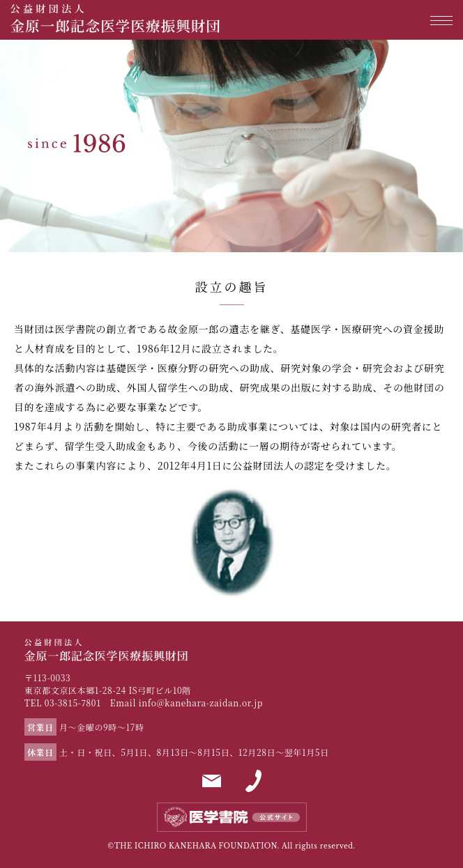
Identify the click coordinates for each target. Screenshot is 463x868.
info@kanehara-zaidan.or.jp (201, 703)
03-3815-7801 (73, 703)
